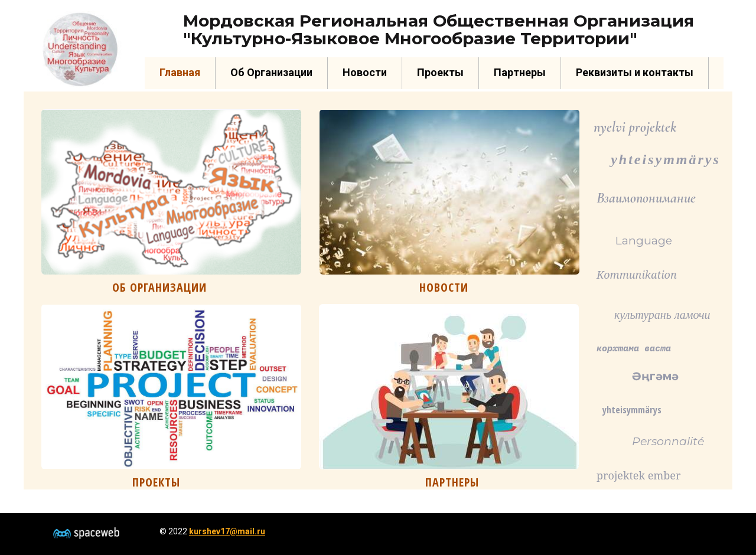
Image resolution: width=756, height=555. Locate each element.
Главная (180, 72)
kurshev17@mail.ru (227, 531)
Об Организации (271, 72)
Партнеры (520, 72)
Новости (365, 72)
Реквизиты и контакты (635, 72)
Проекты (440, 72)
